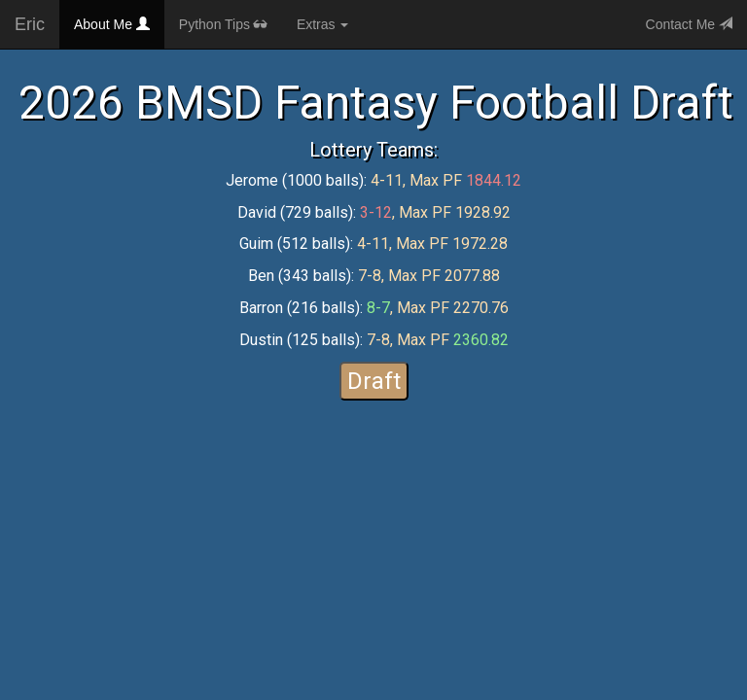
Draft (374, 381)
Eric (30, 24)
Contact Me (689, 24)
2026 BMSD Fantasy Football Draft (376, 103)
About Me (119, 23)
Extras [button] (323, 24)
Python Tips (223, 24)
